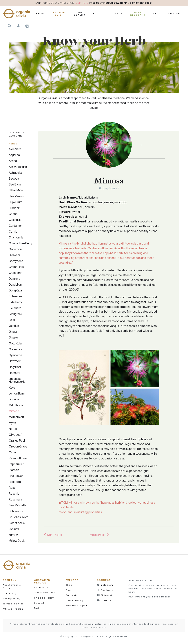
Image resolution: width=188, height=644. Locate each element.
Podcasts (72, 595)
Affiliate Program (13, 609)
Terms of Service (13, 604)
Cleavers (14, 255)
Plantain (14, 470)
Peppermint (16, 464)
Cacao (13, 214)
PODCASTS (115, 14)
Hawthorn (15, 361)
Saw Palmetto (18, 505)
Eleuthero (15, 308)
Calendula (15, 220)
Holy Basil (15, 367)
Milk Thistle (16, 405)
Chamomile (16, 237)
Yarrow (13, 535)
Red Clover (16, 476)
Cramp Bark (16, 267)
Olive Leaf (15, 435)
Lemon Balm (17, 393)
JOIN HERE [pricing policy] (82, 3)
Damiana (14, 279)
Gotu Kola (15, 343)
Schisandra (16, 511)
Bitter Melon (17, 190)
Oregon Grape (18, 446)
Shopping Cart (27, 26)
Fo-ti (12, 320)
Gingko (13, 337)
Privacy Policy (11, 598)
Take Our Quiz (58, 14)
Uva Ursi (14, 529)
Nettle (13, 429)
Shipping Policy (44, 598)
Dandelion (15, 284)
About (158, 14)
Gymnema (15, 355)
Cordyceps (16, 261)
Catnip (13, 231)
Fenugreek (15, 314)
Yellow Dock (17, 541)
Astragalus (16, 173)
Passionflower (18, 458)
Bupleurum (15, 202)
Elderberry (15, 302)
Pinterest (106, 595)
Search (10, 26)
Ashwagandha (18, 167)
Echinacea (16, 296)
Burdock (14, 208)
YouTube (105, 600)
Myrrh (12, 423)
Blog (97, 14)
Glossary (16, 136)
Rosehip (14, 493)
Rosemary (15, 499)
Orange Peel (17, 440)
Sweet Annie (17, 523)
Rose (12, 488)
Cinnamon (15, 249)
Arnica (13, 161)
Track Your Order (44, 593)
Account (18, 26)
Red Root (15, 482)
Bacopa (14, 178)
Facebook (106, 590)
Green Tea (15, 349)
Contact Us (41, 587)
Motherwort (17, 417)
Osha (12, 452)
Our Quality (80, 14)
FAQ (37, 608)
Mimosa (14, 411)
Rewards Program (77, 605)
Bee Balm (15, 184)
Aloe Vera (15, 149)
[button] (17, 14)
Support (39, 603)
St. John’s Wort (18, 517)
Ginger (13, 332)
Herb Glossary (138, 14)
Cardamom (16, 226)
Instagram (106, 585)
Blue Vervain (16, 196)
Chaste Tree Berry (20, 243)
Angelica (14, 155)
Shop (40, 14)
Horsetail (15, 373)
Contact (175, 14)
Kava (12, 388)
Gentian (14, 326)
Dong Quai (16, 290)
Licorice (14, 399)
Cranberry (15, 273)
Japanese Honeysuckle (17, 380)
